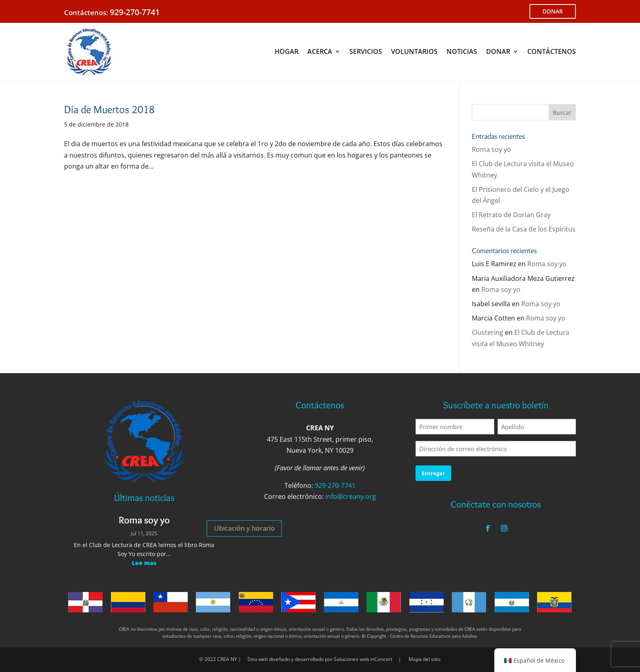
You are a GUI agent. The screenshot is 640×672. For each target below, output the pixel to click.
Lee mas (144, 563)
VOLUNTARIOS (414, 51)
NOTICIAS (462, 51)
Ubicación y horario (190, 528)
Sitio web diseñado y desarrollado (286, 659)
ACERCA (320, 51)
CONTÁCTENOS (552, 51)
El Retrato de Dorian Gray (511, 215)
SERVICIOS (366, 51)
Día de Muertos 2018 (109, 109)
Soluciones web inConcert (363, 659)
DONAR (553, 11)
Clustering (488, 332)
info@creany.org (351, 496)
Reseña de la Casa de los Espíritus (524, 229)
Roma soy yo (491, 149)
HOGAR (287, 51)
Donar (7, 362)
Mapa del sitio (424, 659)
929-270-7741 (135, 12)
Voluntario (7, 310)
